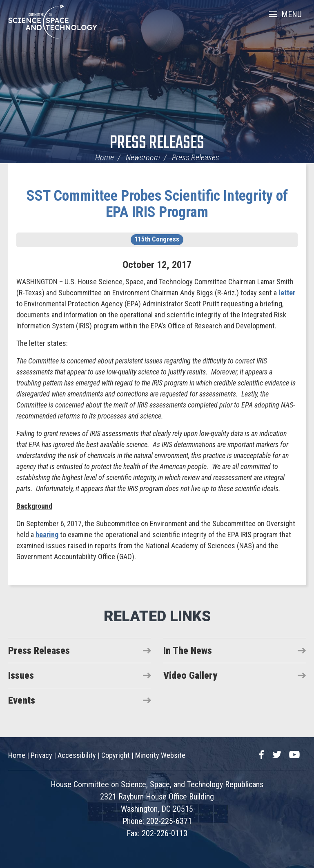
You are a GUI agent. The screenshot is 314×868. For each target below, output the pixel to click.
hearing (47, 535)
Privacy (41, 755)
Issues (21, 675)
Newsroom (143, 157)
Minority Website (160, 755)
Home (105, 157)
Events (22, 700)
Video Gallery (190, 675)
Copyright (116, 755)
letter (287, 293)
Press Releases (157, 143)
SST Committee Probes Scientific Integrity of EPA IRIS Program (157, 204)
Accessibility (77, 755)
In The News (188, 651)
